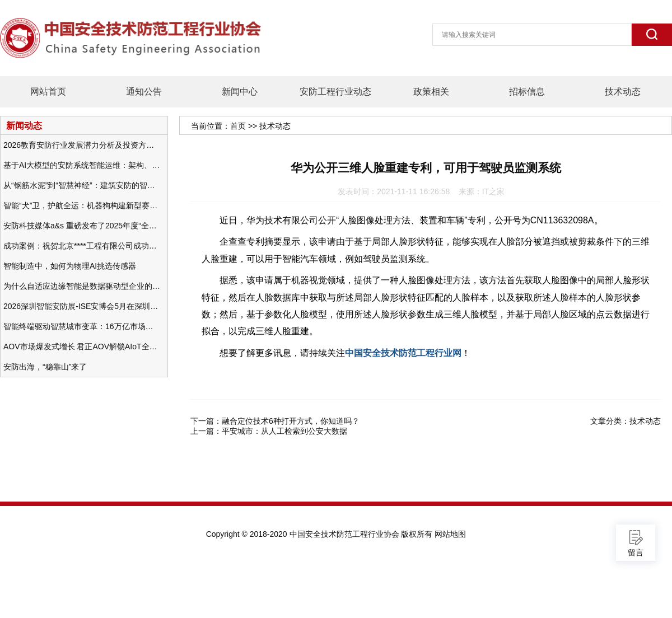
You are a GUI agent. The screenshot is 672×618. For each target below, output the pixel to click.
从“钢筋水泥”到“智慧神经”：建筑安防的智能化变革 (82, 185)
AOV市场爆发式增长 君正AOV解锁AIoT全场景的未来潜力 (82, 347)
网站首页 (48, 92)
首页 (238, 126)
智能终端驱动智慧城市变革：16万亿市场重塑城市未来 (82, 326)
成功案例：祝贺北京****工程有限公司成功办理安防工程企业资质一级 (82, 246)
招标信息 (527, 92)
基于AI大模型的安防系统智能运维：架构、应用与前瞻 (82, 165)
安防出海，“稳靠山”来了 (45, 367)
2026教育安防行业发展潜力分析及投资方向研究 (82, 145)
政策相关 (431, 92)
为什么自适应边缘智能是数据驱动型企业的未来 (82, 286)
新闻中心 (240, 92)
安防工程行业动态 (335, 92)
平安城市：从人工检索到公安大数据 (284, 431)
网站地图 (450, 534)
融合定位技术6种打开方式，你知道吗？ (291, 421)
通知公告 (144, 92)
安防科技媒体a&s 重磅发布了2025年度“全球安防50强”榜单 (82, 226)
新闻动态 (24, 125)
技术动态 (623, 92)
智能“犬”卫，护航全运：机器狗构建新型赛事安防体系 (82, 205)
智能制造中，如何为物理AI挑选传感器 (70, 266)
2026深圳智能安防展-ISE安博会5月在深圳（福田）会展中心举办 (82, 306)
